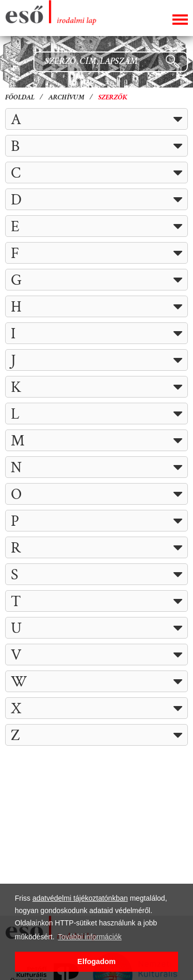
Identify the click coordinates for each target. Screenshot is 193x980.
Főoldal (20, 98)
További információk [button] (90, 937)
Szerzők (113, 98)
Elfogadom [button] (96, 961)
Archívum (66, 98)
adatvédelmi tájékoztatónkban (80, 898)
